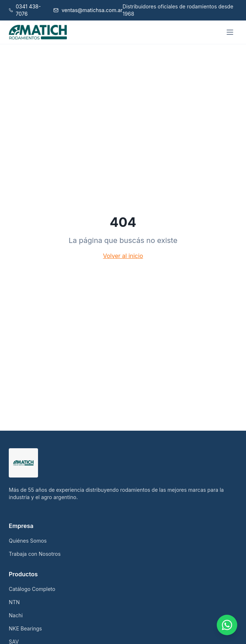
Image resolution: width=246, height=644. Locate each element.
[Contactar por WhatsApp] (227, 625)
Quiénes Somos (28, 541)
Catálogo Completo (32, 589)
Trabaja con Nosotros (35, 554)
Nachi (16, 615)
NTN (14, 602)
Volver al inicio (123, 256)
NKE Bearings (25, 628)
